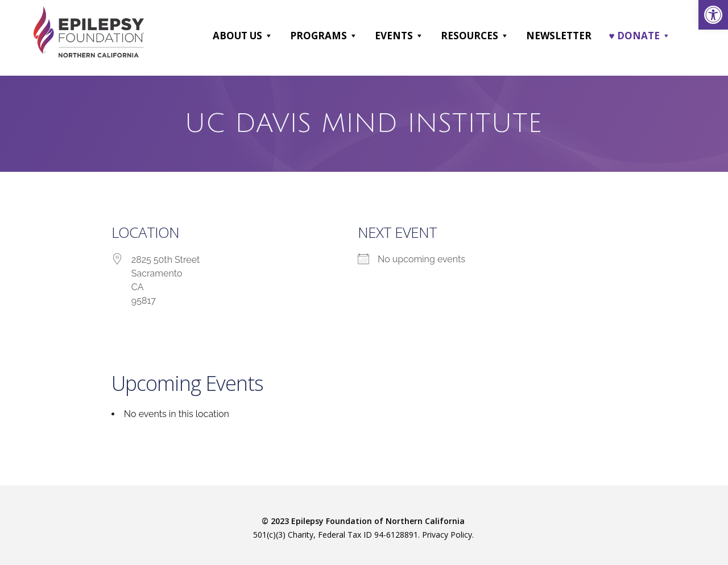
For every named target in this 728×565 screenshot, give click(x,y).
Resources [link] (475, 36)
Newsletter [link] (559, 36)
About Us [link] (243, 36)
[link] (713, 15)
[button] (268, 36)
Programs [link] (324, 36)
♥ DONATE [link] (639, 36)
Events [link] (399, 36)
